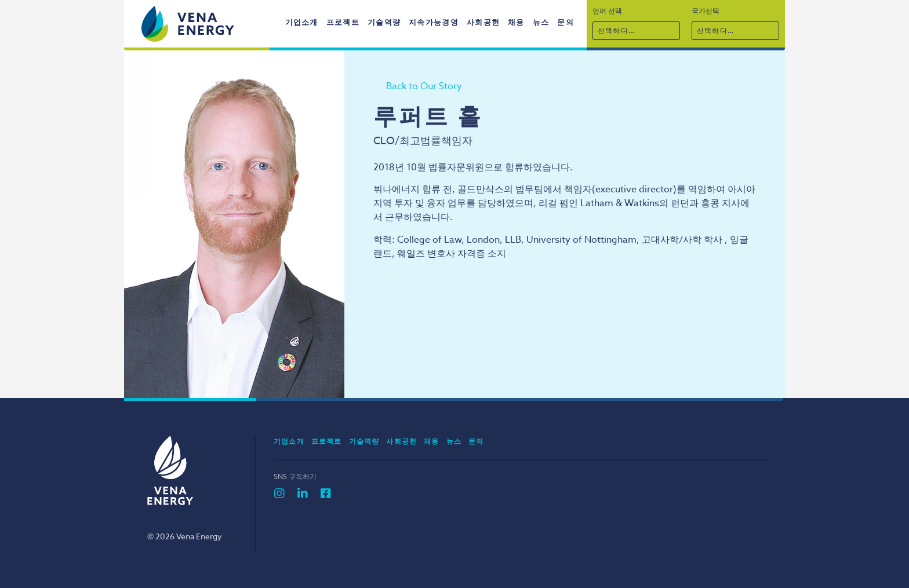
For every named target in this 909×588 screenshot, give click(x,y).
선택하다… (616, 30)
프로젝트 (343, 22)
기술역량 (384, 22)
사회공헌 (483, 22)
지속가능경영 (434, 22)
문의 (566, 22)
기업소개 (302, 22)
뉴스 (541, 22)
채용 (516, 22)
